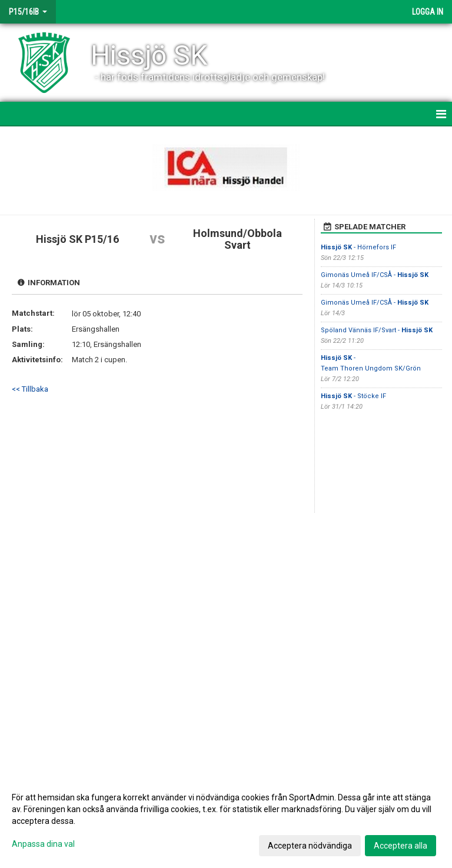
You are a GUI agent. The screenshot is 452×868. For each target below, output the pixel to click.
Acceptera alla (401, 846)
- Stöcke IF (353, 396)
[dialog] (226, 821)
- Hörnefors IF (358, 247)
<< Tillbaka (30, 389)
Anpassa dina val (43, 844)
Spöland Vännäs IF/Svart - (377, 330)
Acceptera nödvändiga (310, 846)
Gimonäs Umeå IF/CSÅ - (375, 275)
